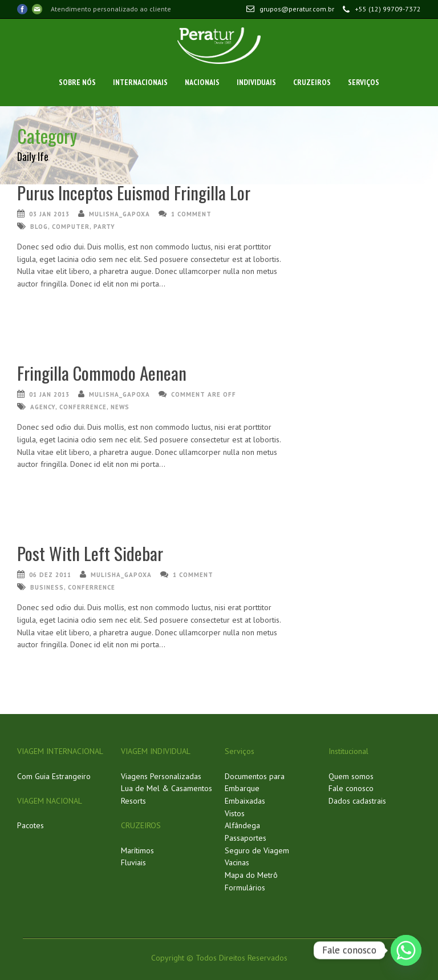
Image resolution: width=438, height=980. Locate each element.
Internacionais (140, 82)
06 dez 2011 (50, 575)
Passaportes (246, 838)
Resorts (133, 801)
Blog (39, 227)
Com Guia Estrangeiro (54, 776)
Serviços (364, 82)
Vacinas (237, 862)
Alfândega (242, 825)
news (120, 407)
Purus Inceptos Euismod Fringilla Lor (134, 192)
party (104, 227)
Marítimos (137, 850)
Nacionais (202, 82)
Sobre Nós (77, 82)
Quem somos (351, 776)
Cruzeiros (312, 82)
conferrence (83, 407)
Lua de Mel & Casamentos (167, 788)
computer (71, 227)
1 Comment (191, 214)
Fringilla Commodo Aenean (102, 373)
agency (43, 407)
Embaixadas (245, 801)
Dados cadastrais (357, 801)
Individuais (256, 82)
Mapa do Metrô (251, 875)
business (47, 587)
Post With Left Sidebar (90, 553)
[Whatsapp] (406, 950)
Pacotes (31, 825)
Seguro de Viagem (257, 850)
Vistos (235, 813)
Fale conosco (351, 788)
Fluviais (133, 862)
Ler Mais (29, 305)
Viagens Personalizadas (161, 776)
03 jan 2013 (49, 214)
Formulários (245, 888)
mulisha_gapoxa (119, 214)
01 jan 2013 (49, 394)
